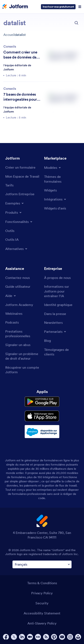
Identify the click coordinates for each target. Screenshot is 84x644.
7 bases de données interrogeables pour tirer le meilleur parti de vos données (21, 97)
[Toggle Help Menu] (11, 296)
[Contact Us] (18, 278)
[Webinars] (14, 314)
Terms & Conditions (42, 583)
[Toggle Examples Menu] (15, 203)
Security (42, 603)
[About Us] (57, 278)
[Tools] (10, 231)
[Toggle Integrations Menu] (55, 199)
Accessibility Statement (42, 613)
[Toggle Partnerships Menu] (55, 332)
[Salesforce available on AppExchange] (42, 432)
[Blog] (47, 341)
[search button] (76, 23)
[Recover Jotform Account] (23, 370)
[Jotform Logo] (15, 7)
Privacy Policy (42, 593)
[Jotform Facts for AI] (61, 291)
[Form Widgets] (50, 190)
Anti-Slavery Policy (42, 623)
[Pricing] (9, 185)
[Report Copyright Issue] (23, 356)
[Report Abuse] (18, 345)
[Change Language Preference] (42, 564)
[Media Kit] (58, 305)
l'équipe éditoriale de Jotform (17, 67)
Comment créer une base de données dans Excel (22, 55)
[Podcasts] (12, 322)
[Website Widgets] (55, 208)
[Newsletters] (53, 323)
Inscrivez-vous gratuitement (58, 7)
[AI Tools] (12, 239)
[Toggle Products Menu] (14, 212)
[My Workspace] (22, 176)
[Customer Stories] (61, 352)
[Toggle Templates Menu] (53, 168)
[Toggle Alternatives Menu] (17, 249)
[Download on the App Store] (42, 416)
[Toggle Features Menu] (19, 222)
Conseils (10, 46)
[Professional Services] (23, 334)
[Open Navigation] (80, 7)
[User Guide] (18, 286)
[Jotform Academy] (19, 305)
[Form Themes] (61, 179)
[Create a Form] (20, 167)
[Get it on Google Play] (42, 402)
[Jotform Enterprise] (20, 194)
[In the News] (55, 314)
